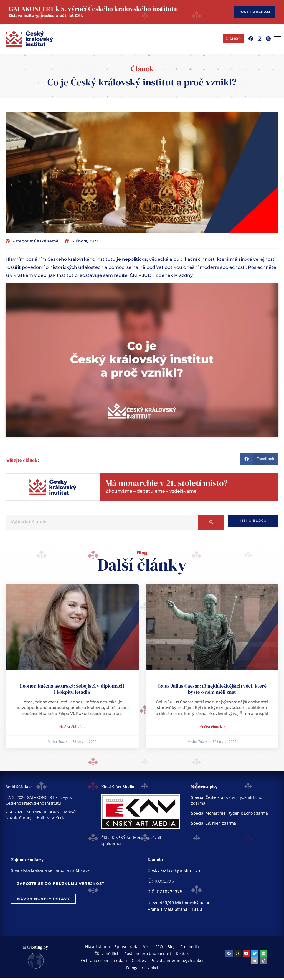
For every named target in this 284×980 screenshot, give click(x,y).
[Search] (211, 524)
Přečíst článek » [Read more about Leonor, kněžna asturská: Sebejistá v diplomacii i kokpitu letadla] (72, 729)
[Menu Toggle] (278, 41)
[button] (260, 461)
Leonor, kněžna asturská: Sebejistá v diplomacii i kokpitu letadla (72, 691)
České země (46, 243)
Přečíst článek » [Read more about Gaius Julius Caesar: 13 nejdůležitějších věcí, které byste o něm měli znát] (212, 729)
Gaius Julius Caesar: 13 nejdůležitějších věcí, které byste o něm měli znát (212, 691)
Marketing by (35, 949)
